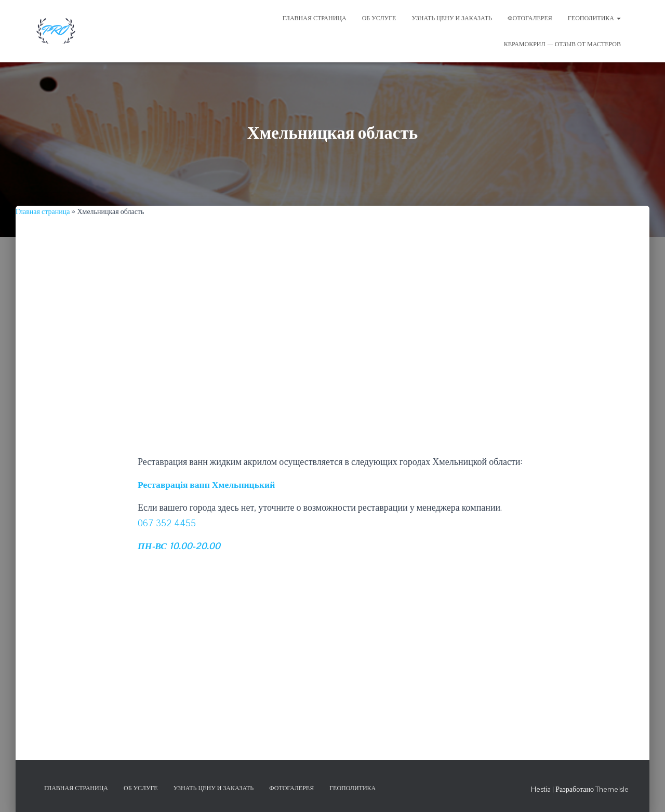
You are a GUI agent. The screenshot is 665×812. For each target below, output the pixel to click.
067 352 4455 (167, 522)
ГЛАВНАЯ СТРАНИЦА (315, 18)
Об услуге (141, 788)
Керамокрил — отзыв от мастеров (562, 44)
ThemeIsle (612, 789)
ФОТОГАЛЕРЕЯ (530, 18)
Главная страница (43, 211)
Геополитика (594, 18)
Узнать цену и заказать (214, 788)
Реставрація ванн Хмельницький (208, 484)
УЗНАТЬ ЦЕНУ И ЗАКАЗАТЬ (452, 18)
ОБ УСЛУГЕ (379, 18)
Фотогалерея (291, 788)
